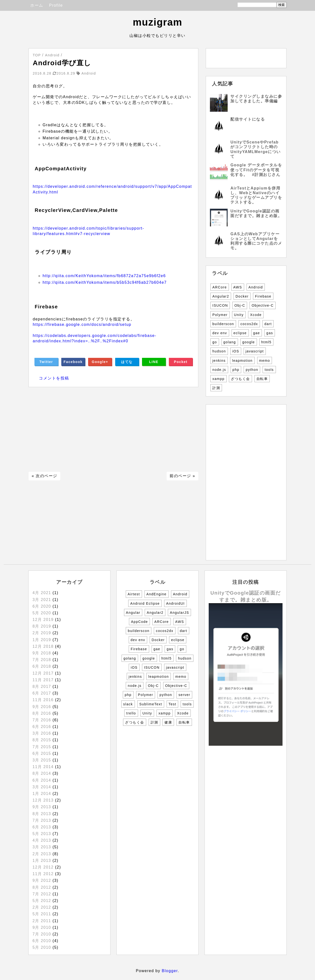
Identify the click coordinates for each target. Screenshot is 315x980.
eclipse (240, 333)
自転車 (262, 379)
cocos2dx (249, 324)
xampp (219, 379)
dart (268, 324)
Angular (133, 613)
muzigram (158, 22)
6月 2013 (42, 827)
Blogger (170, 971)
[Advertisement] (113, 429)
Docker (242, 296)
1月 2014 (42, 794)
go (215, 342)
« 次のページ (45, 476)
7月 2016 (42, 720)
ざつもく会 (240, 379)
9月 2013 (42, 807)
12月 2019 (43, 620)
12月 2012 (43, 867)
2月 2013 (42, 854)
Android (256, 287)
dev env (220, 333)
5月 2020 (42, 613)
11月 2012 (43, 874)
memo (265, 361)
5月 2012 (42, 901)
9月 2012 (42, 880)
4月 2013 (42, 840)
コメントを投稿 (54, 378)
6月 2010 (42, 941)
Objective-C (263, 305)
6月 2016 (42, 727)
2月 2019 (42, 633)
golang (230, 342)
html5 (267, 342)
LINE (154, 362)
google (249, 342)
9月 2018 (42, 653)
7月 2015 (42, 747)
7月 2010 (42, 934)
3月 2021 (42, 600)
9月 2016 (42, 707)
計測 (216, 388)
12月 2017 (43, 673)
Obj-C (240, 305)
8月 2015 (42, 740)
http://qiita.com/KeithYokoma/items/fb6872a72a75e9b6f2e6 (104, 276)
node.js (219, 370)
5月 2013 (42, 834)
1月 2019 (42, 640)
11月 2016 (43, 700)
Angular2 (221, 296)
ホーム (37, 5)
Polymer (220, 315)
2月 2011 (42, 921)
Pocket (181, 362)
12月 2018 (43, 646)
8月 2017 (42, 687)
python (252, 370)
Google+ (100, 362)
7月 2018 (42, 660)
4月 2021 (42, 593)
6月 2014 (42, 780)
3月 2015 (42, 760)
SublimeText (151, 704)
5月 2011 (42, 914)
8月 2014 (42, 773)
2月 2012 (42, 907)
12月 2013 (43, 800)
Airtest (134, 594)
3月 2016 (42, 733)
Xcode (256, 315)
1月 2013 (42, 861)
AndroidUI (175, 603)
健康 (168, 722)
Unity (239, 315)
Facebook (73, 362)
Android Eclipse (145, 603)
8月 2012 (42, 887)
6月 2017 (42, 693)
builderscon (223, 324)
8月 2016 (42, 713)
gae (257, 333)
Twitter (46, 362)
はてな (127, 362)
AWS (238, 287)
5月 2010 (42, 947)
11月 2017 (43, 680)
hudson (219, 351)
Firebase (263, 296)
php (236, 370)
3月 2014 (42, 787)
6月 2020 (42, 606)
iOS (236, 351)
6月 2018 (42, 666)
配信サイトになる (248, 119)
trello (131, 713)
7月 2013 (42, 820)
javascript (255, 351)
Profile (56, 5)
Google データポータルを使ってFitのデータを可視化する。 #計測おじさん (256, 170)
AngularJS (179, 613)
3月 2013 (42, 847)
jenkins (219, 361)
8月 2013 (42, 814)
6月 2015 (42, 753)
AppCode (139, 622)
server (184, 695)
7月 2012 (42, 894)
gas (270, 333)
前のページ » (182, 476)
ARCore (220, 287)
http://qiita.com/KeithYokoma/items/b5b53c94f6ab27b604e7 (105, 282)
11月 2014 (43, 767)
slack (128, 704)
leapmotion (242, 361)
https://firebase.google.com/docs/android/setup (82, 324)
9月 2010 (42, 927)
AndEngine (157, 594)
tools (269, 370)
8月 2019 (42, 626)
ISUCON (220, 305)
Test (173, 704)
